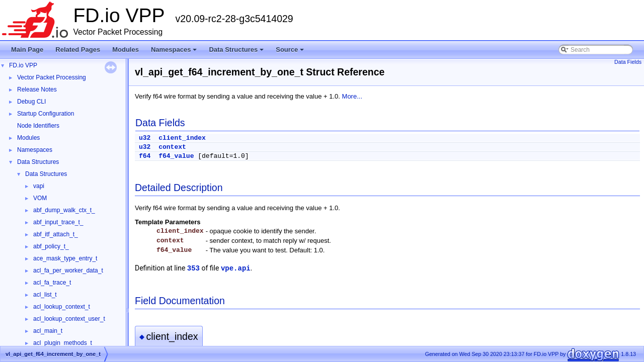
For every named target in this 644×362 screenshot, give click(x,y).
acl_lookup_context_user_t (69, 319)
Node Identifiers (38, 126)
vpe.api (236, 268)
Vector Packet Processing (52, 77)
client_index (182, 138)
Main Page (27, 50)
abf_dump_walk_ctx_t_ (64, 210)
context (172, 147)
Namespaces (175, 52)
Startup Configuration (46, 114)
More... (352, 96)
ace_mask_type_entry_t (65, 258)
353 (193, 268)
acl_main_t (48, 331)
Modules (126, 50)
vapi (39, 186)
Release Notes (37, 89)
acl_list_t (45, 295)
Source (291, 52)
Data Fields (628, 62)
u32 (145, 138)
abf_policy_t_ (51, 246)
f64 (145, 156)
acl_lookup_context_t (62, 307)
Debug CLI (31, 102)
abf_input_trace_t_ (58, 222)
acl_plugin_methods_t (63, 343)
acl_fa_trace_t (52, 283)
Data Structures (237, 52)
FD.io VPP (23, 65)
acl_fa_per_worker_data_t (68, 270)
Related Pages (78, 50)
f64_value (176, 156)
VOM (40, 198)
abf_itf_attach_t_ (56, 234)
